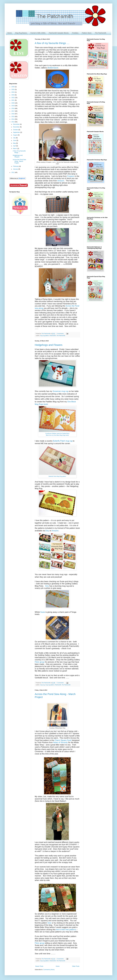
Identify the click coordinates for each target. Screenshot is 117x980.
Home (10, 33)
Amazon (61, 181)
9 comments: (61, 334)
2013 (13, 122)
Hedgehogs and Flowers (49, 345)
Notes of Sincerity (60, 742)
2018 (13, 108)
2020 (13, 103)
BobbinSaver (53, 68)
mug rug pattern (44, 336)
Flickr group (40, 662)
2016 (13, 114)
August (15, 135)
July (15, 138)
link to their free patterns (66, 930)
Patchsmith (53, 336)
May (15, 143)
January (16, 169)
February (16, 166)
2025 (13, 90)
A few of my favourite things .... (52, 43)
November (17, 127)
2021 (13, 100)
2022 (13, 98)
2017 (13, 111)
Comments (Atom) (49, 970)
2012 (13, 172)
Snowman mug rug (60, 391)
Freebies (75, 33)
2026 (13, 87)
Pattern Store (87, 33)
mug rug (42, 685)
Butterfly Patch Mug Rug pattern (57, 476)
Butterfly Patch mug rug (63, 441)
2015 (13, 117)
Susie (43, 612)
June (15, 140)
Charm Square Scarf (63, 740)
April (15, 146)
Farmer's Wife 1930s (38, 33)
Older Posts (76, 966)
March (15, 149)
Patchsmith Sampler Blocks (59, 33)
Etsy (47, 531)
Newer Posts (39, 966)
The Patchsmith (100, 33)
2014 (13, 119)
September (17, 132)
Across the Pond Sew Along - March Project (19, 161)
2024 (13, 92)
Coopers (71, 176)
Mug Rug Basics (21, 33)
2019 (13, 106)
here (49, 923)
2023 (13, 95)
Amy (47, 586)
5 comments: (61, 683)
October (16, 130)
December (17, 124)
